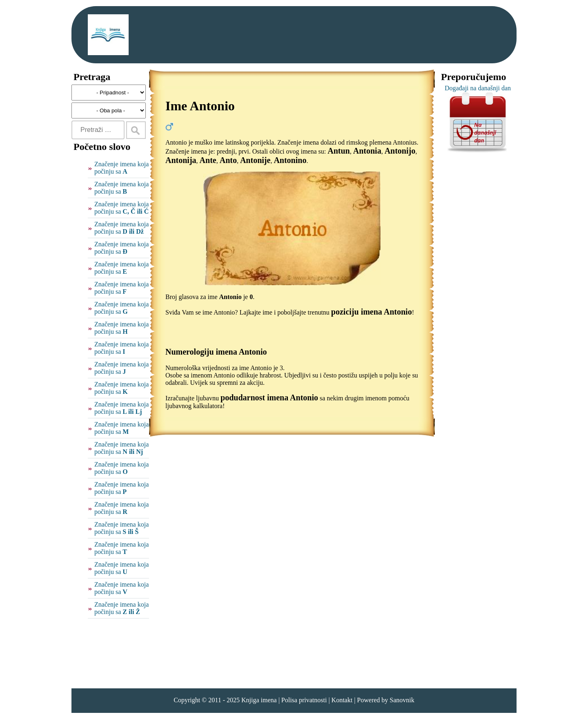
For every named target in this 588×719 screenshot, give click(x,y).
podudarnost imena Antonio (269, 397)
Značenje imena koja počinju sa (121, 168)
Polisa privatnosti (304, 700)
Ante (208, 160)
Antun (339, 151)
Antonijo (400, 151)
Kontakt (342, 700)
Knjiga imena (259, 700)
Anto (228, 160)
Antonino (290, 160)
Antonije (255, 160)
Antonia (367, 151)
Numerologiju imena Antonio (216, 352)
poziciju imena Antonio (372, 312)
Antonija (181, 160)
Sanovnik (402, 700)
